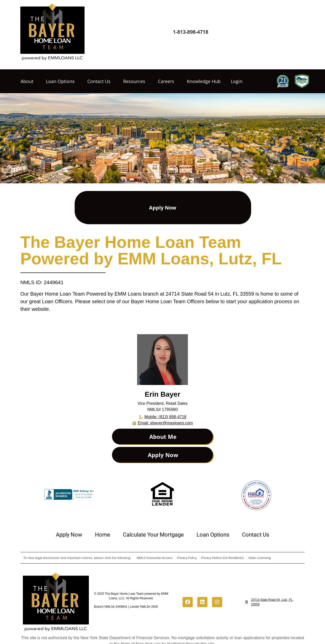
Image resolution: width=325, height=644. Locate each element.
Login (237, 81)
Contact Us (100, 81)
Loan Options (62, 81)
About (28, 81)
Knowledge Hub (204, 81)
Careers (167, 81)
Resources (135, 81)
